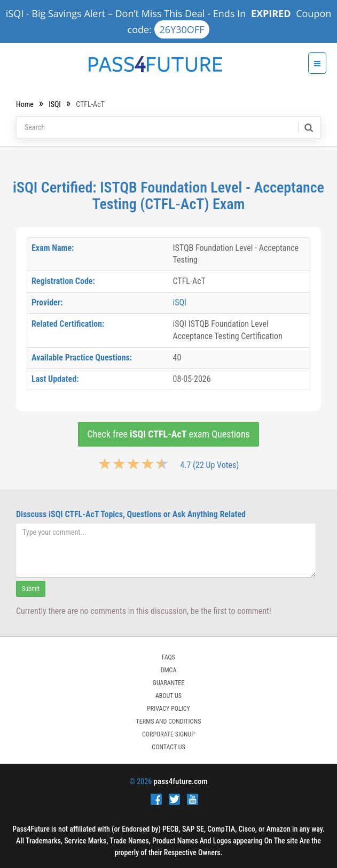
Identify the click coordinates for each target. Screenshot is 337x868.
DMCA (169, 670)
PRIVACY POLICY (168, 709)
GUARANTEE (168, 683)
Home (25, 104)
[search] (308, 127)
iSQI (55, 104)
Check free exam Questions (168, 434)
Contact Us (168, 747)
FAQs (168, 657)
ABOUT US (168, 696)
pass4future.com (181, 781)
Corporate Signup (168, 734)
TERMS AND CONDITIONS (169, 721)
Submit (31, 589)
